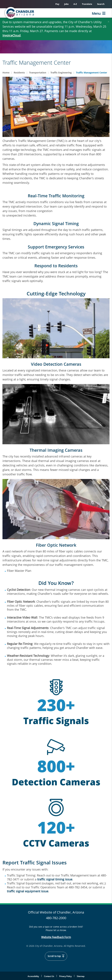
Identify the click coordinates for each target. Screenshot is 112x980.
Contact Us (49, 976)
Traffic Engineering (61, 73)
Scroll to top (56, 956)
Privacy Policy (65, 976)
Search (101, 4)
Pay (57, 4)
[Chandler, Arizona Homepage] (20, 13)
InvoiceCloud (11, 35)
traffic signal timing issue (55, 879)
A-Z (75, 4)
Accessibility (33, 976)
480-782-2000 (56, 918)
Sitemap (81, 976)
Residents (19, 73)
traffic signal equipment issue (28, 891)
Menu (96, 13)
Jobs (66, 4)
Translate (87, 4)
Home (6, 73)
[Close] (109, 21)
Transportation (38, 73)
